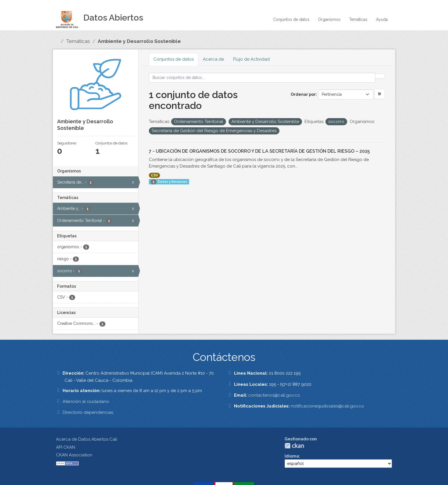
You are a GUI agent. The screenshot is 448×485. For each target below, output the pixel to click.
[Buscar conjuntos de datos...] (262, 78)
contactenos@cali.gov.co (274, 395)
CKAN (294, 446)
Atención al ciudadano (86, 401)
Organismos (329, 19)
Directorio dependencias (88, 412)
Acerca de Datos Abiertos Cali (87, 439)
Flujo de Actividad (251, 59)
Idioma (292, 456)
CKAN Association (74, 455)
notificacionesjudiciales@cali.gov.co (327, 406)
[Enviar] (380, 76)
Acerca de (213, 59)
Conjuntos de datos (291, 19)
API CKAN (66, 447)
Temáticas (358, 19)
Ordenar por (303, 94)
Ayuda (382, 19)
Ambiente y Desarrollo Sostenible (139, 41)
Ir (380, 94)
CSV (154, 175)
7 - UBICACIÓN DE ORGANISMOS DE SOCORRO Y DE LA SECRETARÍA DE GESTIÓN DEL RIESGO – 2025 (259, 151)
